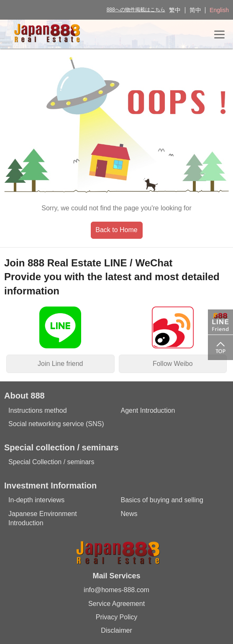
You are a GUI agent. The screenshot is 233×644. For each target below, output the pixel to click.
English (219, 10)
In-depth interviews (36, 500)
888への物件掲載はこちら (136, 10)
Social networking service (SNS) (56, 424)
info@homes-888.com (116, 590)
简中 (195, 10)
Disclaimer (116, 630)
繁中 (175, 10)
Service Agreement (116, 604)
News (129, 514)
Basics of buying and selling (162, 500)
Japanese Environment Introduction (43, 518)
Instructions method (38, 410)
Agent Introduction (148, 410)
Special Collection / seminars (51, 462)
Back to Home (116, 230)
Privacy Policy (117, 617)
